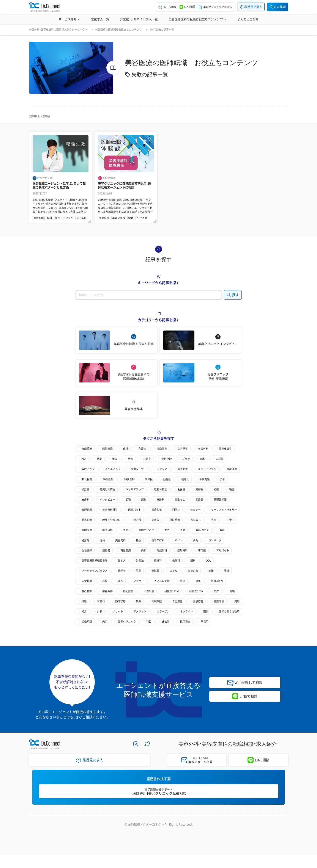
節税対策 (205, 479)
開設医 (199, 500)
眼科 (193, 561)
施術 (183, 581)
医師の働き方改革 (229, 611)
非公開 (166, 622)
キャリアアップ (135, 489)
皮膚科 (85, 500)
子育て (230, 520)
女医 (167, 530)
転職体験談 (161, 489)
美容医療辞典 (266, 19)
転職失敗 (157, 601)
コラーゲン (163, 611)
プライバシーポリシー (135, 819)
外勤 (100, 611)
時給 (232, 591)
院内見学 (183, 449)
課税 (144, 500)
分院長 (155, 571)
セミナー (196, 510)
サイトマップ (170, 819)
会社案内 (80, 819)
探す (233, 295)
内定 (105, 622)
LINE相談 (262, 760)
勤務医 (167, 479)
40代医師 (87, 479)
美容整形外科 (110, 510)
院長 (139, 571)
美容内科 (120, 540)
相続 (216, 489)
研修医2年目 (196, 591)
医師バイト (135, 510)
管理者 (122, 571)
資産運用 (232, 469)
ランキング (215, 540)
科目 (149, 622)
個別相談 (167, 459)
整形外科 (183, 550)
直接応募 (198, 601)
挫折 (139, 540)
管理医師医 (220, 500)
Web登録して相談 (248, 682)
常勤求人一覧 (100, 19)
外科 (223, 479)
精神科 (158, 561)
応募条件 (107, 591)
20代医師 (129, 479)
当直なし (196, 520)
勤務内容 (219, 601)
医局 (126, 530)
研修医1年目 (172, 591)
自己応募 (177, 601)
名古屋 (181, 489)
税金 (232, 489)
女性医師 (87, 550)
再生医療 (126, 550)
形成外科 (162, 550)
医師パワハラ (146, 530)
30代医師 (108, 479)
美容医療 (87, 520)
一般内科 (136, 520)
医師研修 (107, 530)
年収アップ (88, 469)
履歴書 (106, 550)
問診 (237, 601)
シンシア (162, 469)
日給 (84, 601)
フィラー (139, 581)
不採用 (205, 622)
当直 (214, 520)
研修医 (149, 479)
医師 (183, 530)
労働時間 (87, 622)
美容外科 (203, 449)
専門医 (202, 550)
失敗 (139, 601)
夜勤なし (180, 500)
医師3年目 (217, 581)
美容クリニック (127, 622)
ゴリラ (186, 459)
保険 (126, 449)
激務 (222, 530)
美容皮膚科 (225, 449)
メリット (118, 611)
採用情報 (103, 819)
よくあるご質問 (248, 19)
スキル (173, 571)
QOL (209, 561)
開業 (99, 459)
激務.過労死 (202, 530)
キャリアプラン (207, 469)
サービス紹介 (69, 19)
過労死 (85, 540)
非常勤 (147, 459)
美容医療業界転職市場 (95, 561)
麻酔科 (161, 500)
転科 (203, 459)
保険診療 (175, 520)
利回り (176, 510)
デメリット (140, 611)
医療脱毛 (157, 510)
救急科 (176, 561)
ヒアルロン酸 (162, 581)
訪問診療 (120, 601)
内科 (144, 550)
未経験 (220, 459)
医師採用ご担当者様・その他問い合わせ (216, 819)
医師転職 (107, 449)
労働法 (140, 561)
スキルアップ (113, 469)
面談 (206, 611)
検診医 (85, 489)
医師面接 (183, 469)
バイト (179, 540)
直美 (198, 581)
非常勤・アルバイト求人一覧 (139, 19)
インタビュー (107, 500)
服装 (227, 571)
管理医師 (87, 510)
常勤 (130, 459)
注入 (120, 581)
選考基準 (87, 591)
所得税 (199, 489)
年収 (115, 459)
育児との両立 (107, 489)
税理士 (185, 479)
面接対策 (193, 571)
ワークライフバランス (95, 571)
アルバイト (223, 550)
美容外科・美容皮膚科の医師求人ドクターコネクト (58, 30)
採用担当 (185, 622)
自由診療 (87, 449)
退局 (102, 540)
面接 (211, 571)
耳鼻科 (101, 601)
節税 (128, 500)
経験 (105, 581)
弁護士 (142, 449)
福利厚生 (128, 591)
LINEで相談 (248, 696)
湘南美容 (162, 449)
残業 (217, 591)
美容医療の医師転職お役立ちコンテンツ (118, 30)
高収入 (155, 520)
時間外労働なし (111, 520)
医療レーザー (139, 469)
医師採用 (87, 530)
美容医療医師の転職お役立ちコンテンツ (198, 19)
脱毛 (196, 540)
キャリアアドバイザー (224, 510)
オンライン (186, 611)
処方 (84, 611)
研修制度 (149, 591)
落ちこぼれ (158, 540)
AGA (84, 459)
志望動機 (87, 581)
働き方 (122, 561)
